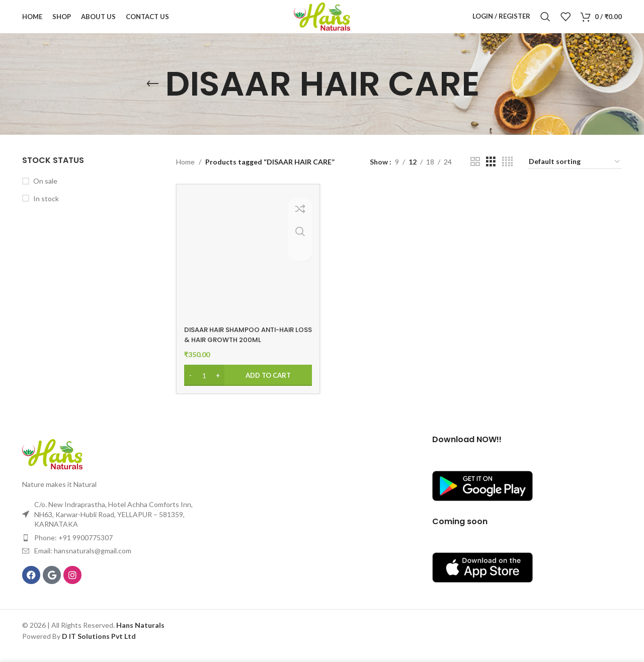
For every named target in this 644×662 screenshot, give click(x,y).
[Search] (545, 23)
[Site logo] (322, 22)
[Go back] (152, 96)
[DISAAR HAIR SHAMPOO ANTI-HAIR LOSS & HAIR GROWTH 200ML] (247, 267)
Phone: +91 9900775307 (73, 547)
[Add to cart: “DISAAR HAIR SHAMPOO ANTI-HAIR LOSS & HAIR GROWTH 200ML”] (247, 385)
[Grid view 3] (491, 174)
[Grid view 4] (507, 174)
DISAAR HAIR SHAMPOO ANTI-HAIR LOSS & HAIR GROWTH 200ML (245, 345)
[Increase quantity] (218, 385)
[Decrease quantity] (190, 385)
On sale (45, 193)
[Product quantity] (204, 385)
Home (185, 174)
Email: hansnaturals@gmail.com (83, 561)
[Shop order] (575, 174)
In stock (46, 211)
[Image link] (52, 463)
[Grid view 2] (475, 174)
